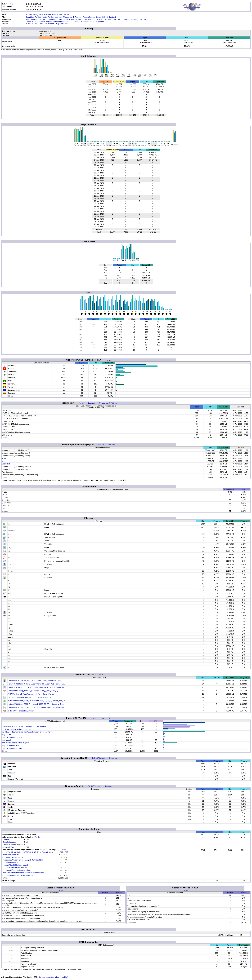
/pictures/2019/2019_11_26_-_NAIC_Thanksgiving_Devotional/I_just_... (36, 680)
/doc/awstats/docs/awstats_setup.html (16, 729)
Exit (85, 19)
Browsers (126, 19)
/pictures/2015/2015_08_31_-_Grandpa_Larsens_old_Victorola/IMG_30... (36, 687)
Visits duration (32, 19)
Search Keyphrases (81, 22)
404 (11, 950)
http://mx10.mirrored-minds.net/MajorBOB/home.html (24, 873)
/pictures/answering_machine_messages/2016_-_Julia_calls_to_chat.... (35, 691)
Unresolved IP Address (72, 17)
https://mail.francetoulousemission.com (18, 870)
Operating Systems (96, 19)
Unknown (117, 19)
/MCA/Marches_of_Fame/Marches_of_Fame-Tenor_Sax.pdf (31, 694)
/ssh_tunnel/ (6, 740)
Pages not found (62, 24)
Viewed (67, 19)
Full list (38, 17)
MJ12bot (5, 458)
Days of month (45, 15)
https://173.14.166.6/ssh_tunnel (15, 865)
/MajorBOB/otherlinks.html (12, 748)
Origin (28, 22)
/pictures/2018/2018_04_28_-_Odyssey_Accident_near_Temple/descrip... (36, 707)
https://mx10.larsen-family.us (14, 857)
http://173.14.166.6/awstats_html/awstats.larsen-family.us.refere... (27, 732)
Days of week (58, 15)
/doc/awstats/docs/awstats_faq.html (16, 743)
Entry (80, 19)
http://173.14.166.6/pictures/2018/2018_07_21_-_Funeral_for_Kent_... (30, 852)
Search (69, 22)
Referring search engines (42, 22)
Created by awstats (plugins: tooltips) (54, 977)
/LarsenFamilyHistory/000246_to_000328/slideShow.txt (29, 697)
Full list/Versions (99, 758)
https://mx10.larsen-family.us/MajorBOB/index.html (23, 860)
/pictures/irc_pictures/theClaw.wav (21, 711)
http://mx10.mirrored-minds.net (15, 868)
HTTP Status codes (46, 24)
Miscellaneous (32, 24)
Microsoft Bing (9, 847)
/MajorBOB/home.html (10, 746)
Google (6, 839)
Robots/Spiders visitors (92, 17)
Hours (67, 15)
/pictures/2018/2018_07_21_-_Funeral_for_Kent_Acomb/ (24, 726)
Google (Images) (10, 842)
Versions (108, 19)
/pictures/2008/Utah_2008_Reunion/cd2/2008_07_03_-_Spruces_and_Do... (37, 701)
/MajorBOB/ (6, 735)
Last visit (58, 17)
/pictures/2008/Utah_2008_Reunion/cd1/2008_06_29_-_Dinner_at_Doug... (37, 704)
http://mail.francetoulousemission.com (18, 875)
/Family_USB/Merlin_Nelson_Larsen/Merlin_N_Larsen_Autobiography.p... (36, 684)
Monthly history (32, 15)
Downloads (51, 19)
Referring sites (59, 22)
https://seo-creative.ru (12, 855)
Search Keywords (97, 22)
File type (42, 19)
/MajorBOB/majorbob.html (12, 737)
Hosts (44, 17)
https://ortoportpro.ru (11, 862)
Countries (30, 17)
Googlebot (6, 464)
